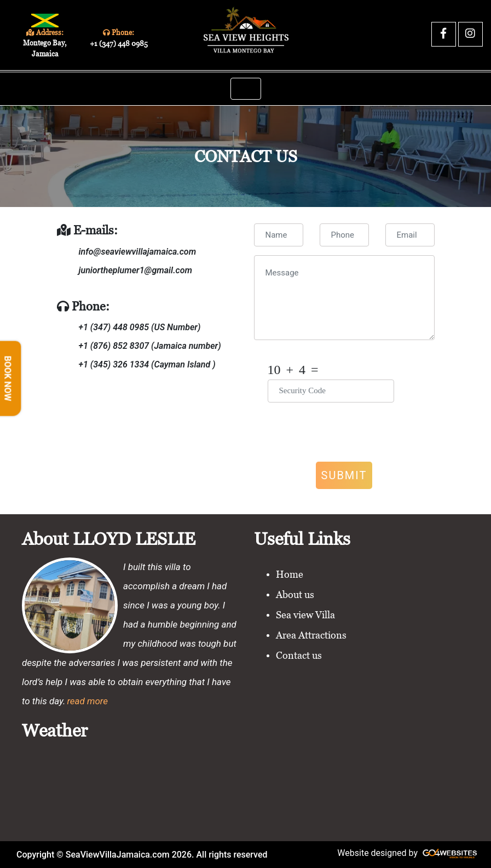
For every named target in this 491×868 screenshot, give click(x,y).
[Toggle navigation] (246, 89)
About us (295, 594)
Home (290, 574)
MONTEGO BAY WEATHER (245, 786)
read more (87, 701)
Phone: (118, 38)
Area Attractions (311, 635)
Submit (344, 475)
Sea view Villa (305, 615)
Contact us (299, 655)
